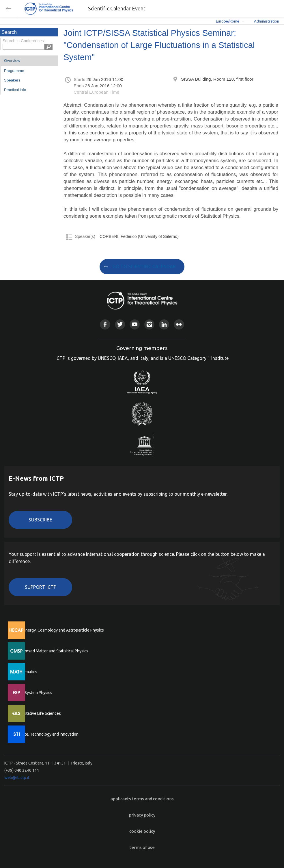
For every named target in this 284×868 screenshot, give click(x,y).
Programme (14, 71)
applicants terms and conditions (142, 799)
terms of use (142, 847)
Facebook (105, 324)
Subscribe (40, 520)
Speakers (12, 80)
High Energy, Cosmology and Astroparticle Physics (59, 630)
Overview (12, 61)
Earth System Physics (33, 693)
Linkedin (164, 324)
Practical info (15, 90)
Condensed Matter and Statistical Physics (51, 651)
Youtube (135, 324)
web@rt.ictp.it (17, 778)
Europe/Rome (228, 21)
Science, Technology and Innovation (46, 734)
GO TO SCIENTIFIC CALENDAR (144, 266)
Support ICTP (41, 587)
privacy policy (142, 815)
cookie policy (142, 831)
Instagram (149, 324)
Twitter (120, 324)
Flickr (179, 324)
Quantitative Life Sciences (38, 713)
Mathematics (26, 672)
